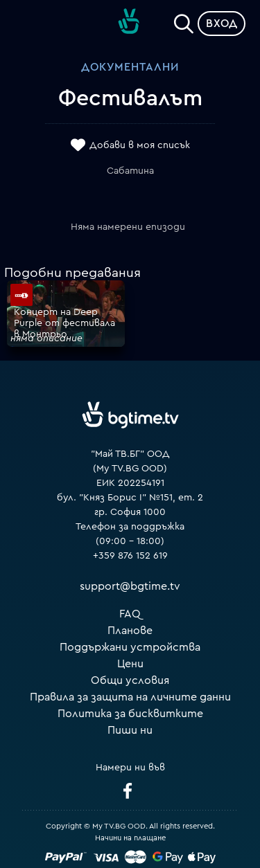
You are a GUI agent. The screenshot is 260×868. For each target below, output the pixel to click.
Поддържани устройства (130, 647)
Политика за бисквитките (130, 714)
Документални (130, 67)
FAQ (130, 614)
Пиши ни (130, 730)
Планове (130, 631)
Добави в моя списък (140, 145)
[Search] (184, 21)
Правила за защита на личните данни (130, 697)
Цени (130, 664)
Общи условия (130, 680)
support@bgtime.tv (130, 586)
